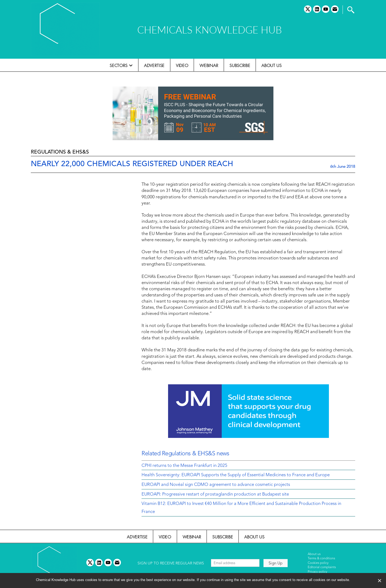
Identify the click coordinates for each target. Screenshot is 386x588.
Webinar (209, 65)
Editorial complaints (322, 567)
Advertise (154, 65)
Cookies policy (318, 563)
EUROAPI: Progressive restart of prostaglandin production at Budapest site (215, 494)
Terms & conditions (321, 559)
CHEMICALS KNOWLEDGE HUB (209, 30)
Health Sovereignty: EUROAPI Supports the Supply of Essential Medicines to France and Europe (236, 475)
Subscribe (240, 65)
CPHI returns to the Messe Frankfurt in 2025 (184, 466)
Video (182, 65)
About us (271, 65)
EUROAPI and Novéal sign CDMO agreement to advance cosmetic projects (216, 485)
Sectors (119, 65)
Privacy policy (318, 572)
